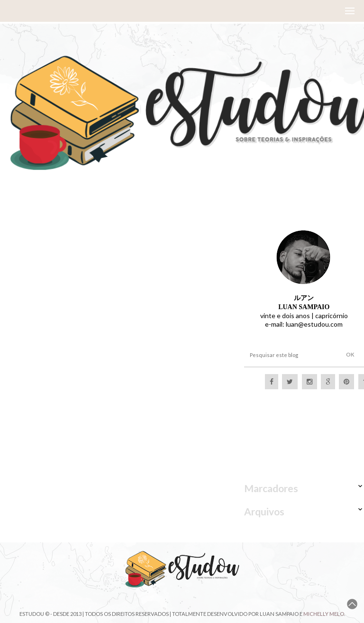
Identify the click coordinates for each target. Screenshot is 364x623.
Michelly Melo (324, 614)
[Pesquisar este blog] (289, 355)
